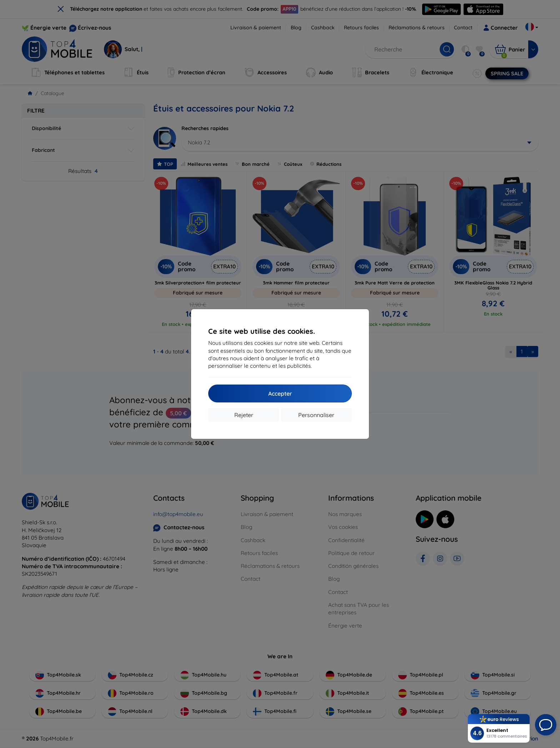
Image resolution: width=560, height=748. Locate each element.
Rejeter (244, 415)
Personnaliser (316, 415)
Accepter (280, 393)
